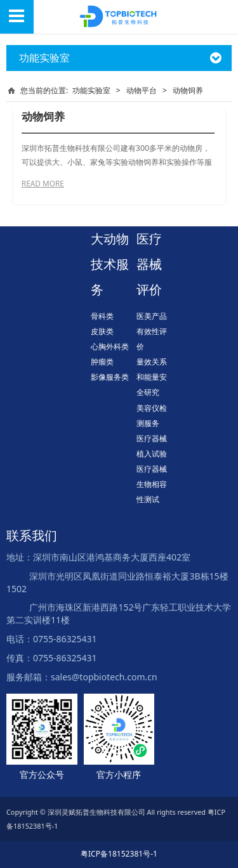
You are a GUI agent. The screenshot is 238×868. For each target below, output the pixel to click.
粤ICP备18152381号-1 (119, 854)
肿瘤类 (102, 362)
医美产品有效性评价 (152, 331)
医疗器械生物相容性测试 (152, 484)
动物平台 (142, 90)
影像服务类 (110, 377)
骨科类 (102, 316)
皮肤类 (102, 331)
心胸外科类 (110, 347)
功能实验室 (91, 90)
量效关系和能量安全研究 (152, 377)
